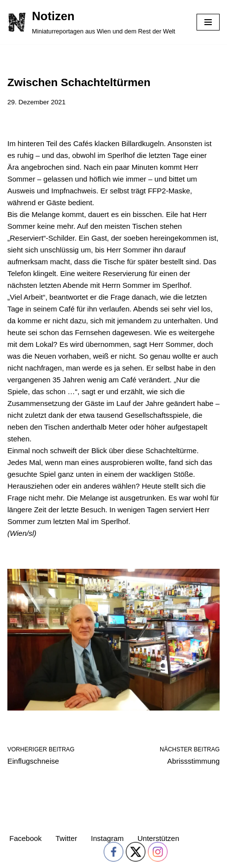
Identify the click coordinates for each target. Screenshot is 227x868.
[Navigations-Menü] (208, 22)
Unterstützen (158, 838)
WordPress (100, 858)
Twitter (66, 838)
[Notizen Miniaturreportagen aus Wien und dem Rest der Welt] (91, 22)
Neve (16, 858)
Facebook (26, 838)
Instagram (107, 838)
